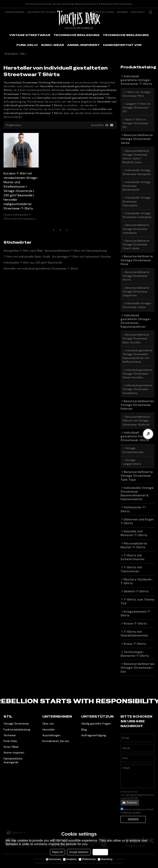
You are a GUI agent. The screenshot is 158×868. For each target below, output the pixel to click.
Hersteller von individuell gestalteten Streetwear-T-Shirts (41, 268)
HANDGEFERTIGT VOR (122, 45)
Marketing (105, 859)
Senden (133, 819)
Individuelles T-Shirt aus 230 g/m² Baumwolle (33, 263)
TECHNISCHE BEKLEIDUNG (77, 35)
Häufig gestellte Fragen (96, 724)
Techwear (10, 735)
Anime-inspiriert (14, 753)
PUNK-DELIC (27, 45)
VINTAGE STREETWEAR (30, 35)
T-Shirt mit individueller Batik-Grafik (27, 257)
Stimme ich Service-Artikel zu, (137, 811)
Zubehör (130, 803)
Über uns (48, 724)
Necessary (53, 859)
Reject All (57, 852)
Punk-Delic (11, 741)
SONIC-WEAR (53, 45)
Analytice (70, 859)
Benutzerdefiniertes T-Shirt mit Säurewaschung (76, 251)
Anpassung (15, 12)
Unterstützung (41, 12)
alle (23, 54)
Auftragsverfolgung (94, 735)
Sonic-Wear (11, 747)
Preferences (87, 859)
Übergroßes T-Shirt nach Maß (23, 251)
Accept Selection (79, 852)
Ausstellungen (51, 735)
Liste (107, 125)
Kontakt (138, 12)
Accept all (100, 852)
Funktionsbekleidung (17, 729)
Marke (122, 12)
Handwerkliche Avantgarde (13, 760)
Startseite (11, 54)
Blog (84, 729)
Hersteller (49, 729)
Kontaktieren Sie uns (56, 741)
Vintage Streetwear (16, 724)
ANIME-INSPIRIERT (84, 45)
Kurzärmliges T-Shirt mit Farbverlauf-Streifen (82, 257)
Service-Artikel (132, 812)
